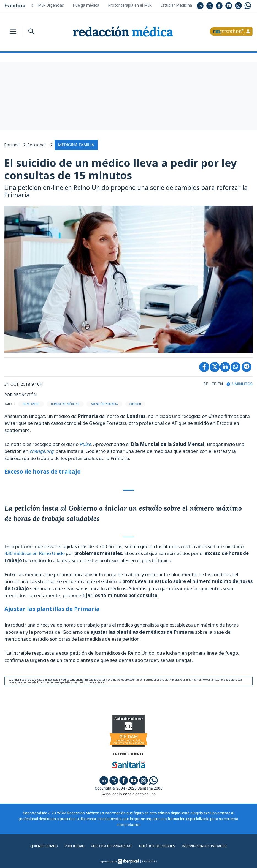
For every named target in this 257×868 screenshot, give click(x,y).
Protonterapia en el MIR (130, 5)
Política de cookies (158, 846)
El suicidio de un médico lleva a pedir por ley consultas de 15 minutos (120, 168)
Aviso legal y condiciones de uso (128, 793)
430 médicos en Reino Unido (35, 553)
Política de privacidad (111, 846)
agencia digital (109, 861)
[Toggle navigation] (13, 31)
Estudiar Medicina (176, 5)
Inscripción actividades (207, 846)
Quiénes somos (41, 846)
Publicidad (72, 846)
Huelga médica (86, 5)
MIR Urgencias (51, 5)
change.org (43, 451)
